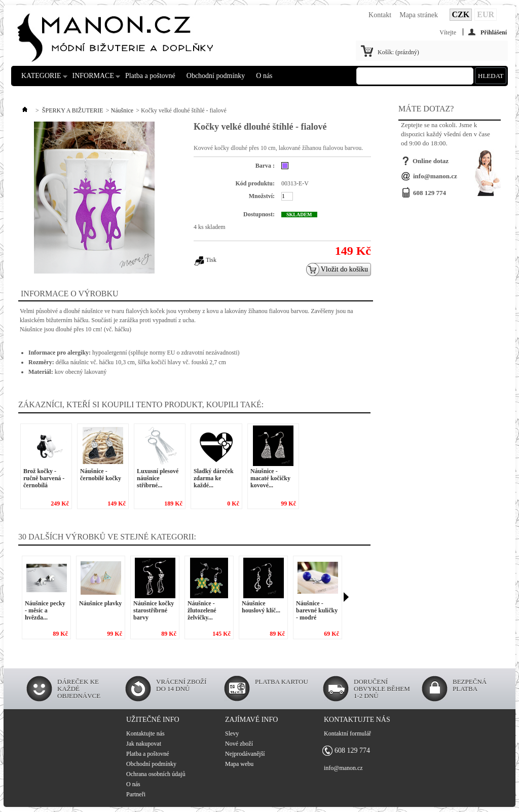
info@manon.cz (435, 176)
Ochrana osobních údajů (156, 774)
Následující (346, 597)
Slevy (232, 733)
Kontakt (380, 15)
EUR (486, 14)
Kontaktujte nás (145, 733)
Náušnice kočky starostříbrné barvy (154, 610)
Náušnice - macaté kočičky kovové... (270, 478)
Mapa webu (239, 764)
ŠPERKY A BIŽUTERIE (73, 110)
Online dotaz (431, 161)
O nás (264, 76)
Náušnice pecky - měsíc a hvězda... (45, 610)
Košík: (398, 52)
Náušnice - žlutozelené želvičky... (202, 610)
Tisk (211, 260)
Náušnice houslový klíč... (261, 607)
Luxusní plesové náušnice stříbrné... (158, 478)
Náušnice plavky (100, 603)
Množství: (262, 196)
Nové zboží (239, 744)
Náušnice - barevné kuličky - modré (317, 610)
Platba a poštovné (150, 76)
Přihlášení (494, 32)
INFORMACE (93, 79)
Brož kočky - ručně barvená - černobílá (44, 478)
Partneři (136, 794)
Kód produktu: (255, 183)
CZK (461, 14)
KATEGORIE (41, 79)
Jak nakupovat (144, 744)
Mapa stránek (419, 15)
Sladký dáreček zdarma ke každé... (214, 478)
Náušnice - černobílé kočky (101, 475)
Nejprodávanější (245, 754)
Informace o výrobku (70, 294)
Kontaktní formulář (347, 733)
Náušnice (122, 110)
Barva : (265, 166)
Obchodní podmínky (216, 76)
